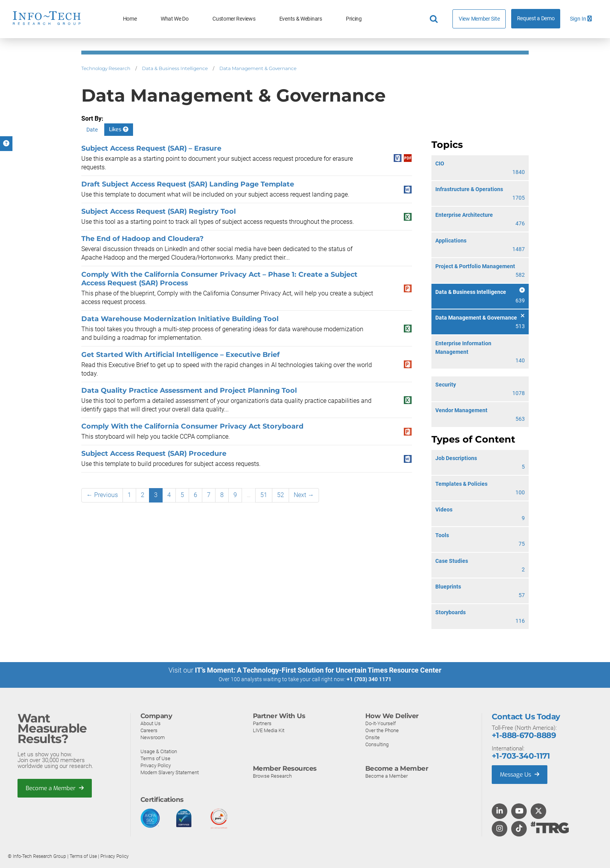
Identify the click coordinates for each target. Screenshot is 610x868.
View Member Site (479, 19)
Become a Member (55, 788)
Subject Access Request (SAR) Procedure (154, 453)
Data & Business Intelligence (175, 68)
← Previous (102, 495)
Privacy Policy (156, 765)
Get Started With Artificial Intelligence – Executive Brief (181, 354)
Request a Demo (536, 18)
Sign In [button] (581, 19)
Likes (119, 129)
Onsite (372, 737)
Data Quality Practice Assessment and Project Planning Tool (189, 390)
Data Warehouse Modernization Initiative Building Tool (180, 319)
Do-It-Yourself (380, 723)
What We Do (175, 19)
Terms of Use (155, 758)
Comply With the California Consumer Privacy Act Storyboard (192, 426)
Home (130, 19)
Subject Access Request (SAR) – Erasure (151, 148)
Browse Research (272, 776)
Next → (304, 495)
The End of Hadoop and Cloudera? (142, 238)
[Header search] (435, 19)
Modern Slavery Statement (170, 772)
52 (280, 495)
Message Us (520, 774)
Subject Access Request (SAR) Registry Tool (159, 211)
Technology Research (106, 68)
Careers (149, 730)
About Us (151, 723)
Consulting (377, 744)
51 (264, 495)
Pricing (354, 19)
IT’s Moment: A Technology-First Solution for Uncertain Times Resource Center (318, 670)
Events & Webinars (301, 19)
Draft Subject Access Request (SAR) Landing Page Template (188, 184)
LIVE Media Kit (269, 730)
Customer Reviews (234, 19)
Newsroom (153, 737)
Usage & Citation (159, 751)
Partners (262, 723)
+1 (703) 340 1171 (369, 679)
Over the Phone (382, 730)
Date (92, 130)
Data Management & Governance (258, 68)
